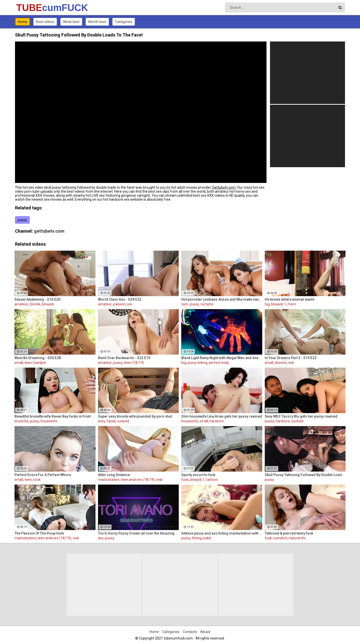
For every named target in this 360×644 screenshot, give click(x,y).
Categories (124, 22)
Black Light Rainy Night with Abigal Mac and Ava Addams (222, 358)
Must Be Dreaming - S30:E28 (38, 358)
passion (119, 304)
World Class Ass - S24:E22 (120, 299)
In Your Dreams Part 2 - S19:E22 (291, 358)
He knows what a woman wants (290, 299)
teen (28, 363)
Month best (97, 22)
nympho (207, 304)
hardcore (217, 421)
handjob (40, 363)
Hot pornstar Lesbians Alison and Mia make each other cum (222, 299)
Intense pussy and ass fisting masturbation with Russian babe (222, 533)
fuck (185, 480)
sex (130, 304)
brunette (21, 421)
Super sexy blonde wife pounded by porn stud (135, 416)
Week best (71, 22)
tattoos (212, 480)
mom (292, 304)
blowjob (48, 304)
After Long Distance (114, 475)
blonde (35, 304)
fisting (197, 538)
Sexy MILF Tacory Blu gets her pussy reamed (301, 416)
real (291, 363)
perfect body (219, 363)
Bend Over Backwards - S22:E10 (124, 358)
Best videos (45, 22)
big (267, 304)
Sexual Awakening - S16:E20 (37, 299)
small (19, 363)
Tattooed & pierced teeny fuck (289, 533)
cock (37, 480)
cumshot (280, 538)
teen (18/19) (134, 363)
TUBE (29, 8)
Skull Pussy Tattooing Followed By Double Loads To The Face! (305, 475)
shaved (280, 363)
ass (101, 538)
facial (111, 421)
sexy (102, 421)
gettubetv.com (49, 231)
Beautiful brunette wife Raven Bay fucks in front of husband (55, 416)
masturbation (109, 480)
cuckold (123, 421)
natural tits (297, 538)
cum (185, 304)
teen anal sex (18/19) (138, 480)
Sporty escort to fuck (198, 475)
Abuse (205, 632)
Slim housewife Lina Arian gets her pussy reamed (222, 416)
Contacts (190, 632)
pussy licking (197, 363)
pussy (22, 220)
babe (207, 538)
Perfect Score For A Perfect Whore (43, 475)
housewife (49, 421)
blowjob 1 (278, 304)
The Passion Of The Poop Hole (39, 533)
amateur (21, 304)
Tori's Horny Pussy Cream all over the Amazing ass (138, 533)
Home (22, 22)
